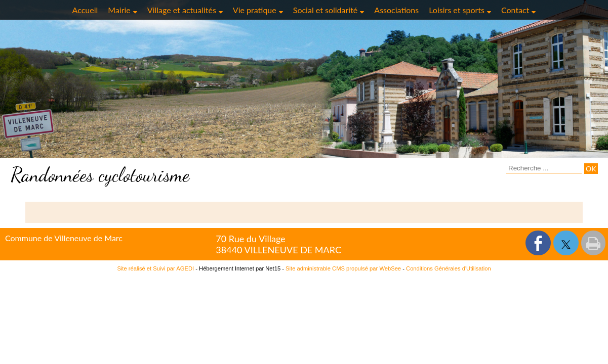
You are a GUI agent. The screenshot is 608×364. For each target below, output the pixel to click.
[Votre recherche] (544, 168)
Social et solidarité (326, 10)
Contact (515, 10)
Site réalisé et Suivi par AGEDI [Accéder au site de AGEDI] (155, 268)
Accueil (85, 10)
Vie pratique (255, 10)
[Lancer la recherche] (591, 169)
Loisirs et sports (457, 10)
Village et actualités (182, 10)
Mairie (119, 10)
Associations (396, 10)
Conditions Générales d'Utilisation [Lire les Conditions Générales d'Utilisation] (449, 268)
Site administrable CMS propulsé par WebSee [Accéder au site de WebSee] (343, 268)
